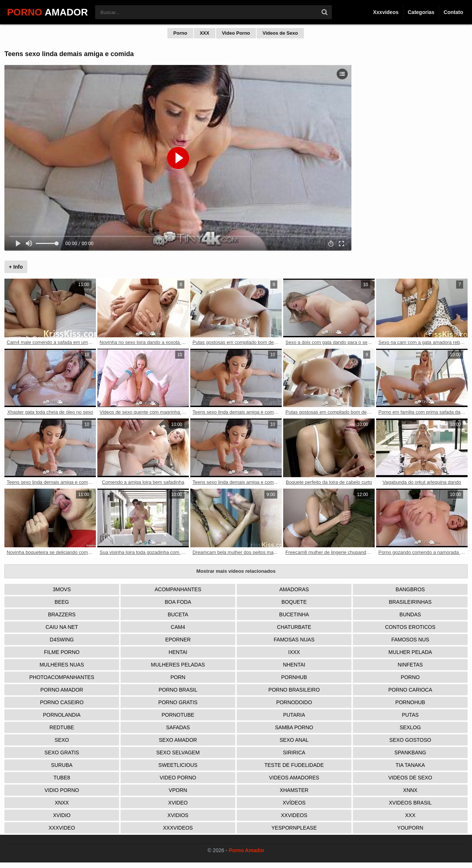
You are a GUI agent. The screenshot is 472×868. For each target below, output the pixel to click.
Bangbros (410, 589)
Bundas (410, 614)
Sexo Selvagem (178, 752)
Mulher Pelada (410, 652)
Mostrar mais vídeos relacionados (236, 571)
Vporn (178, 790)
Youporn (410, 828)
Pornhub (294, 677)
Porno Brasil (178, 690)
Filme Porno (62, 652)
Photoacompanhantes (62, 677)
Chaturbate (294, 627)
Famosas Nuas (294, 640)
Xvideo (178, 803)
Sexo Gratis (62, 752)
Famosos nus (410, 640)
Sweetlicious (178, 765)
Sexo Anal (294, 740)
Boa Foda (178, 602)
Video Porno (236, 33)
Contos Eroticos (410, 627)
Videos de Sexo (280, 33)
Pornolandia (62, 715)
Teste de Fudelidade (294, 765)
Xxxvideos (386, 12)
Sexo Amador (178, 740)
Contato (453, 12)
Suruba (62, 765)
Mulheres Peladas (178, 665)
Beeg (62, 602)
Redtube (62, 727)
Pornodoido (294, 702)
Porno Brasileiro (294, 690)
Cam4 (178, 627)
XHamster (294, 790)
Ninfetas (410, 665)
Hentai (178, 652)
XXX (205, 33)
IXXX (294, 652)
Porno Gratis (178, 702)
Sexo (62, 740)
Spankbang (410, 752)
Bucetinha (294, 614)
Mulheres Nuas (62, 665)
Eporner (178, 640)
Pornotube (178, 715)
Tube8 (62, 778)
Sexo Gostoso (410, 740)
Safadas (178, 727)
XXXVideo (62, 828)
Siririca (294, 752)
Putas (410, 715)
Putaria (294, 715)
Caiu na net (62, 627)
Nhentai (294, 665)
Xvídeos (294, 803)
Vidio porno (62, 790)
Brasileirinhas (410, 602)
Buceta (178, 614)
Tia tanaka (410, 765)
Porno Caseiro (62, 702)
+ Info (16, 267)
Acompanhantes (178, 589)
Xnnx (410, 790)
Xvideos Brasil (410, 803)
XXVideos (294, 815)
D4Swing (62, 640)
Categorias (421, 12)
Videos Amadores (294, 778)
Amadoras (294, 589)
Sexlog (410, 727)
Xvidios (178, 815)
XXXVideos (178, 828)
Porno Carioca (410, 690)
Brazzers (62, 614)
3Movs (62, 589)
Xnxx (62, 803)
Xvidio (62, 815)
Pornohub (410, 702)
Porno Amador (62, 690)
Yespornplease (294, 828)
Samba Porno (294, 727)
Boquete (294, 602)
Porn (178, 677)
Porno (180, 33)
